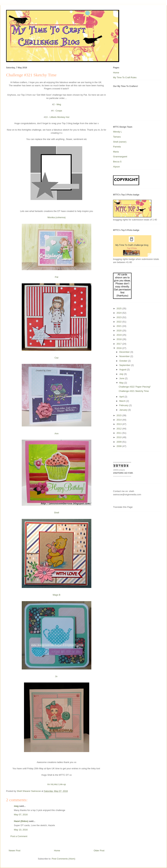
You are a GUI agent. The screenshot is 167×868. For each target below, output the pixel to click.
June (122, 378)
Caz (56, 358)
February (124, 405)
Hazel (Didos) (21, 821)
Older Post (99, 851)
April (122, 397)
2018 (119, 339)
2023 (119, 317)
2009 (119, 442)
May (122, 383)
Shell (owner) (120, 142)
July (122, 374)
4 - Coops (57, 111)
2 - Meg (57, 104)
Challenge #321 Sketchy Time (134, 391)
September (125, 365)
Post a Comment (19, 836)
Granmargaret (120, 157)
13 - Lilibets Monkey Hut (57, 117)
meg (16, 806)
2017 (119, 344)
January (124, 410)
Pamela (117, 147)
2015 (119, 415)
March (123, 401)
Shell (57, 513)
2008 (119, 446)
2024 (119, 313)
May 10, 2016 (21, 830)
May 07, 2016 (21, 815)
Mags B (57, 595)
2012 (119, 429)
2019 (119, 335)
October (124, 361)
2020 (119, 331)
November (125, 356)
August (123, 370)
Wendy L (118, 132)
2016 (119, 348)
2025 (119, 308)
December (125, 352)
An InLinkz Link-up (57, 784)
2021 (119, 326)
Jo (56, 676)
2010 (119, 437)
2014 (119, 420)
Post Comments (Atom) (63, 859)
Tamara (117, 137)
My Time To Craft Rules (125, 77)
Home (57, 851)
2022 (119, 322)
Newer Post (15, 851)
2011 (119, 433)
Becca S (117, 162)
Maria (116, 152)
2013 (119, 424)
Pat (57, 277)
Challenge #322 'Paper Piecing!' (135, 387)
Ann (56, 433)
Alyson (116, 167)
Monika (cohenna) (57, 217)
